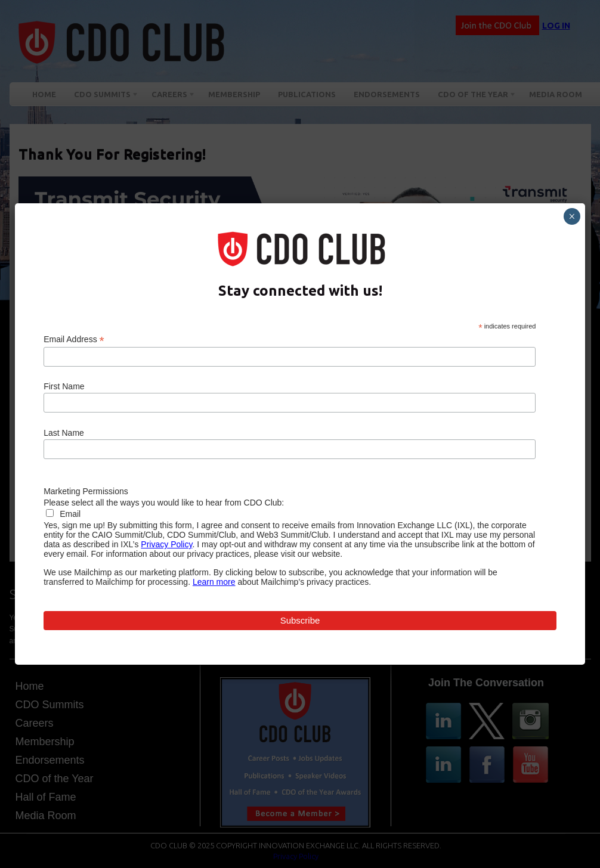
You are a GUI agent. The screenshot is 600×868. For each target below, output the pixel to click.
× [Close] (572, 216)
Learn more (214, 582)
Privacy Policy (166, 544)
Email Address (74, 340)
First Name (64, 386)
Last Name (64, 433)
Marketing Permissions (86, 491)
